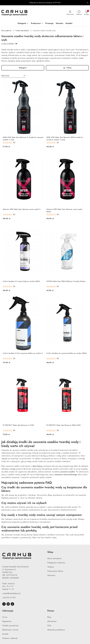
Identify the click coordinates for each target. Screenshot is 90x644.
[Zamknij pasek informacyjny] (88, 3)
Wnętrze (51, 567)
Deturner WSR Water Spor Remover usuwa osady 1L (22, 209)
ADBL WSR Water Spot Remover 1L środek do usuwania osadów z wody (23, 139)
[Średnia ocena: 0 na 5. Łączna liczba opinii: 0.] (9, 143)
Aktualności (52, 621)
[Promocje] (49, 24)
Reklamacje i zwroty (10, 630)
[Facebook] (4, 604)
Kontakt (5, 634)
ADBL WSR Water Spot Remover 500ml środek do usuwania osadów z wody (65, 139)
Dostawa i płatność (10, 638)
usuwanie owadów (67, 472)
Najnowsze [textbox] (5, 76)
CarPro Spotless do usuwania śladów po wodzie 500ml (67, 353)
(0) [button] (14, 143)
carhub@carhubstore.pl (11, 593)
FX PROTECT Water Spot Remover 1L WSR (18, 425)
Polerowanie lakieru (55, 571)
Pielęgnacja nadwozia (56, 563)
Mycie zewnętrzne (54, 558)
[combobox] (13, 76)
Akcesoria (51, 575)
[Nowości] (60, 24)
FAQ (49, 626)
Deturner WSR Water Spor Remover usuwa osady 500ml (64, 210)
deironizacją (37, 466)
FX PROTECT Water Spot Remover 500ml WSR (63, 425)
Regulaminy (7, 621)
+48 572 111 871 (9, 598)
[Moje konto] (70, 13)
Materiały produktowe (56, 630)
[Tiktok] (12, 604)
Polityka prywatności (10, 626)
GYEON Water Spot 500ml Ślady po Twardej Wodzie (66, 281)
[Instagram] (8, 604)
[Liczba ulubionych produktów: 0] (79, 13)
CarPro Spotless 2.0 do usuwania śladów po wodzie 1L (23, 353)
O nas (5, 617)
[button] (23, 24)
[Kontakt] (69, 24)
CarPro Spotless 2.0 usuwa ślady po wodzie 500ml (21, 281)
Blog (49, 617)
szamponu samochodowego (66, 475)
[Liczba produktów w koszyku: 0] (86, 13)
